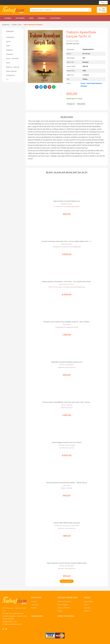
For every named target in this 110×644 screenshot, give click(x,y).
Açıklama (67, 117)
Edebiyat (9, 50)
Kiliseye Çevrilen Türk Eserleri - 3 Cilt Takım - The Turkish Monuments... (67, 282)
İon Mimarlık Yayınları (67, 448)
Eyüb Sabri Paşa (67, 244)
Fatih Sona (67, 485)
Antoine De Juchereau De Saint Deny (67, 526)
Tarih (8, 46)
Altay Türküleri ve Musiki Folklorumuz (67, 201)
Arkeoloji (9, 54)
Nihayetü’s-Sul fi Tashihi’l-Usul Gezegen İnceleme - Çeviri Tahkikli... (67, 322)
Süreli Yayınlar (11, 71)
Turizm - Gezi (85, 83)
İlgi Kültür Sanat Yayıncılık (67, 367)
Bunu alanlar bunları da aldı (67, 172)
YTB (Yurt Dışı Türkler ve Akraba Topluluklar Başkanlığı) (67, 287)
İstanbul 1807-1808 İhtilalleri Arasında (67, 523)
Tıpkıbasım (10, 37)
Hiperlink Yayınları (67, 408)
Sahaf (8, 41)
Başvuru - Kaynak (13, 67)
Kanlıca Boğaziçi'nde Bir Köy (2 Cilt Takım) (67, 442)
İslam (8, 63)
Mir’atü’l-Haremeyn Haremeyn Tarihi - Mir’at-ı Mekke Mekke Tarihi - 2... (67, 241)
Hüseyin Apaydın (67, 405)
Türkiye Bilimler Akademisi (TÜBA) (67, 327)
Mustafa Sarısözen (67, 204)
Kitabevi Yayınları (67, 488)
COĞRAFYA (10, 75)
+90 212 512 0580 (8, 619)
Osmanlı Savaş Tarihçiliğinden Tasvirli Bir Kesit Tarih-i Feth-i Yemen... (67, 402)
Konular (10, 31)
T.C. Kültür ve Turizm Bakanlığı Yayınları (67, 206)
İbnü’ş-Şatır (67, 324)
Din (7, 80)
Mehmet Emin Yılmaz (67, 284)
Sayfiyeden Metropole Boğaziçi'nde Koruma (67, 362)
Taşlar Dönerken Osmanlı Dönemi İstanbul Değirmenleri (67, 563)
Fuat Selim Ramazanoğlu (67, 445)
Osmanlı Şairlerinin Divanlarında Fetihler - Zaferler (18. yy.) (67, 483)
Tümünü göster (67, 581)
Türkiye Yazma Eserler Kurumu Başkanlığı (67, 247)
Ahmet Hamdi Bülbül (67, 365)
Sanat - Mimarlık (12, 58)
